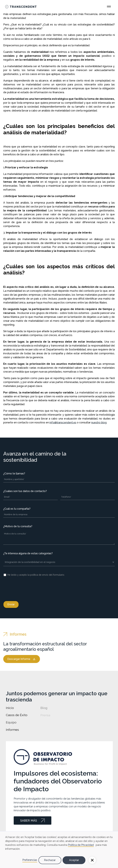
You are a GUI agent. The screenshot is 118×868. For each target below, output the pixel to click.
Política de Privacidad (81, 845)
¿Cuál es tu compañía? (17, 509)
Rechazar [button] (50, 860)
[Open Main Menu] (109, 7)
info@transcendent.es (63, 423)
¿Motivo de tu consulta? (18, 526)
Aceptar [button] (74, 860)
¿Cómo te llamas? (14, 474)
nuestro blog (99, 423)
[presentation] (28, 588)
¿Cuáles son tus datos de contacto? (25, 491)
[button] (92, 860)
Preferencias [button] (30, 860)
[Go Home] (21, 7)
